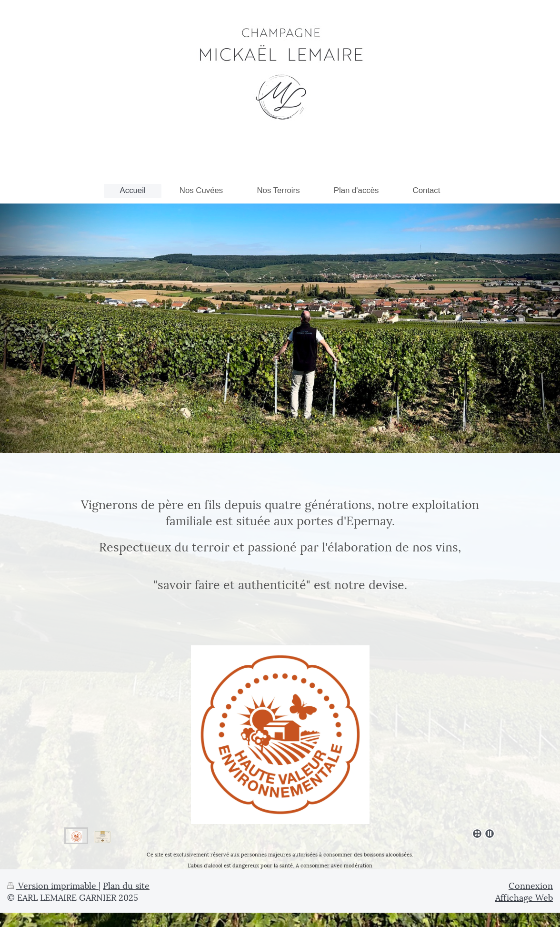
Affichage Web (524, 897)
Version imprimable (53, 885)
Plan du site (126, 885)
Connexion (531, 885)
